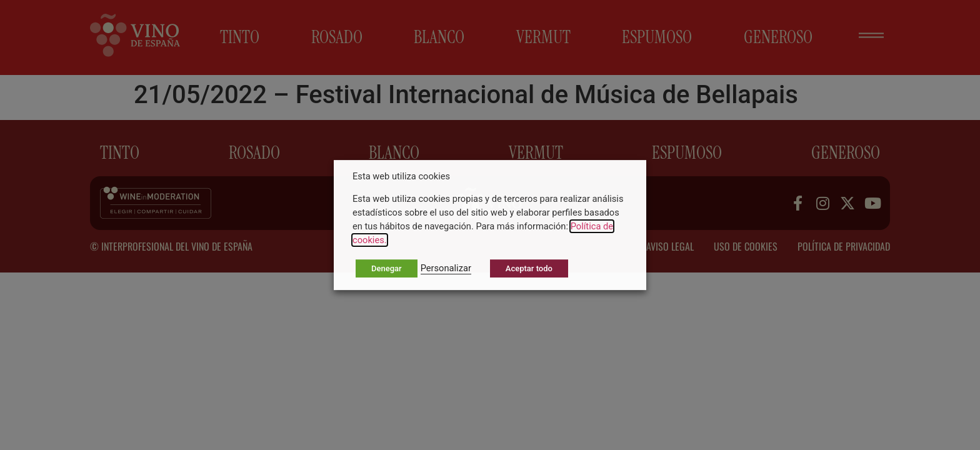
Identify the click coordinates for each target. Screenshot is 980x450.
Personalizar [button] (446, 268)
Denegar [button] (387, 268)
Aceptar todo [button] (529, 268)
